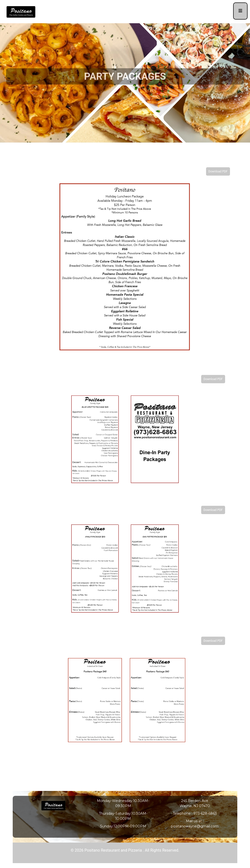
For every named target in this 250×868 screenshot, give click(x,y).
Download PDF (218, 171)
